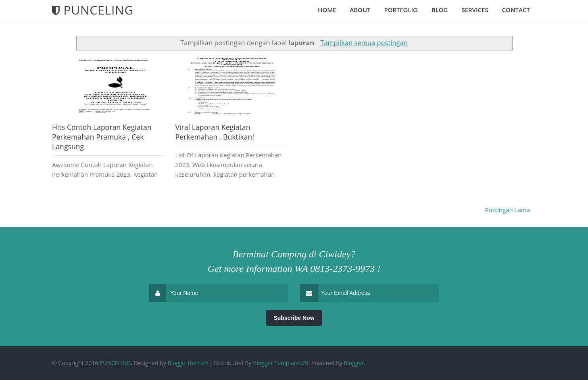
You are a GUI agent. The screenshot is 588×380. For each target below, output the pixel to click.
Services (475, 10)
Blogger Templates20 (280, 363)
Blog (440, 10)
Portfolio (401, 10)
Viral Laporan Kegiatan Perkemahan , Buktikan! (215, 132)
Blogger (354, 363)
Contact (516, 10)
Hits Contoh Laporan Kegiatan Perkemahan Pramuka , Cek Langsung (102, 137)
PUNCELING (115, 363)
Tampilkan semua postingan (364, 43)
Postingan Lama (508, 210)
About (360, 10)
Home (327, 10)
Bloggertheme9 (188, 363)
